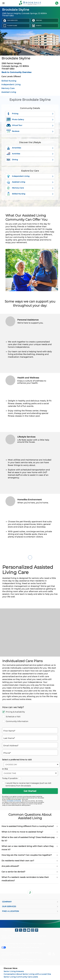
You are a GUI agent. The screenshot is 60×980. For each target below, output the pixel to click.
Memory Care (8, 88)
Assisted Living (9, 92)
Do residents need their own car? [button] (30, 861)
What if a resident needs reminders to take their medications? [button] (30, 879)
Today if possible (10, 778)
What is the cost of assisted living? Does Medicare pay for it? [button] (30, 839)
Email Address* (11, 745)
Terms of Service (22, 961)
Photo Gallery (30, 119)
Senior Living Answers (14, 971)
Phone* (7, 753)
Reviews (30, 131)
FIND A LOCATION (30, 911)
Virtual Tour (30, 125)
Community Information (30, 721)
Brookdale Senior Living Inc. (18, 944)
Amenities (30, 148)
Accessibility (6, 938)
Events (39, 26)
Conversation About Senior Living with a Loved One (27, 974)
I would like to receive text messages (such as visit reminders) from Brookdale (30, 784)
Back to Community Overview (17, 72)
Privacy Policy (14, 936)
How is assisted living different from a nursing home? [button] (30, 826)
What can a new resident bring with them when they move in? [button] (30, 848)
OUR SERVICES (30, 906)
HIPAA (4, 936)
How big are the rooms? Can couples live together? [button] (30, 855)
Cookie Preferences (31, 947)
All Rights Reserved (37, 944)
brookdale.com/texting (14, 801)
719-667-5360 (57, 5)
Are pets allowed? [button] (30, 866)
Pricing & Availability (30, 712)
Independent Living (11, 85)
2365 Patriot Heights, (30, 65)
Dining (30, 160)
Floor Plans (12, 26)
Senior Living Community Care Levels (21, 977)
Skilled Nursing (9, 81)
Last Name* (9, 738)
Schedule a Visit (30, 717)
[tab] (30, 826)
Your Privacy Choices (12, 947)
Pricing (39, 20)
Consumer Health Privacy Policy (34, 936)
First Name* (9, 731)
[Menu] (3, 3)
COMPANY (30, 902)
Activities (30, 154)
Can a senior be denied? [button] (30, 872)
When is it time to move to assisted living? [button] (30, 832)
